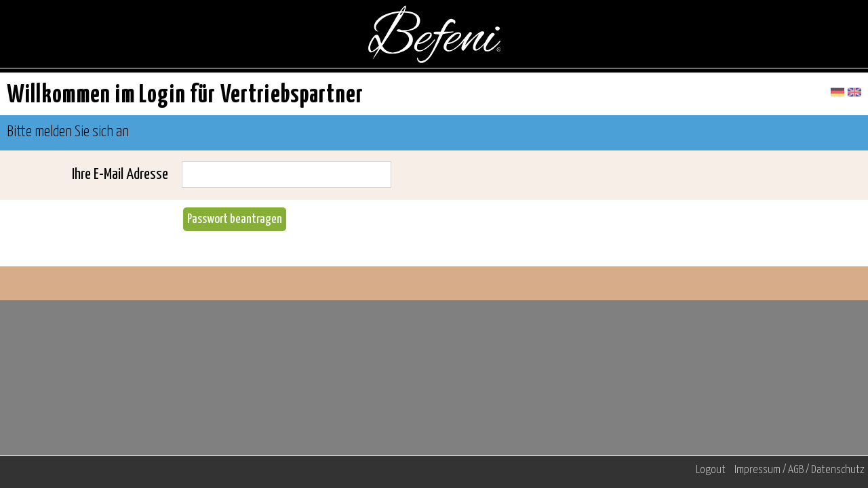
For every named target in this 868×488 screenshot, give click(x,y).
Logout (711, 470)
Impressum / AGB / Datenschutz (800, 470)
